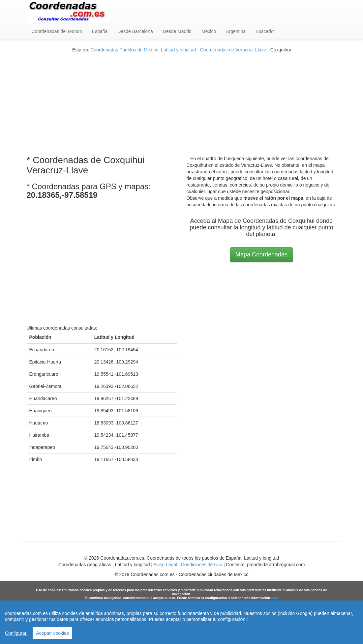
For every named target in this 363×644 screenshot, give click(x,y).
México (209, 31)
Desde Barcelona (135, 31)
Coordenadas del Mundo (57, 31)
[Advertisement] (182, 99)
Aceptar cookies (52, 633)
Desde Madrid (177, 31)
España (100, 31)
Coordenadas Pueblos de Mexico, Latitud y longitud (143, 50)
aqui (274, 598)
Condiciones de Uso (202, 565)
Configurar (16, 633)
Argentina (236, 31)
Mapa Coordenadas (261, 254)
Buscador (265, 31)
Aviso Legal (165, 565)
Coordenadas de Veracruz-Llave (233, 50)
